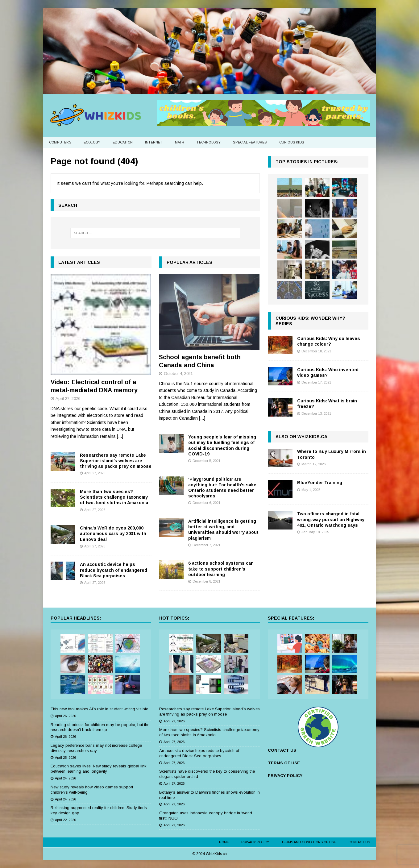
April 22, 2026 (65, 820)
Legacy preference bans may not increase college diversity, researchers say (96, 748)
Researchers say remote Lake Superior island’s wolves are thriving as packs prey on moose (116, 461)
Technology (209, 142)
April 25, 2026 (65, 758)
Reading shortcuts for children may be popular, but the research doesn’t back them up (100, 727)
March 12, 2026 (313, 464)
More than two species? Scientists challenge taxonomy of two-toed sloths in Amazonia (114, 497)
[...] (120, 436)
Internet (154, 142)
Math (180, 142)
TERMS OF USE (284, 763)
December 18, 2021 (316, 351)
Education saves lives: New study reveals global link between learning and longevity (99, 769)
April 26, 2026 (65, 716)
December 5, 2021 (206, 461)
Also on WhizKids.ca (301, 437)
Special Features (250, 142)
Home (224, 842)
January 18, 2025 (315, 532)
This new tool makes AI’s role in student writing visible (99, 709)
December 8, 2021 (206, 581)
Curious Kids (292, 142)
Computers (60, 142)
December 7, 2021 (206, 545)
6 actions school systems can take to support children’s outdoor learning (221, 569)
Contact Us (359, 842)
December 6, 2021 (206, 503)
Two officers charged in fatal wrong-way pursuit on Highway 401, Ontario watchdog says (331, 519)
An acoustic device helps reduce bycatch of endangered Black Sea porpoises (114, 570)
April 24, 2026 (65, 778)
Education (123, 142)
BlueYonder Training (320, 483)
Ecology (92, 142)
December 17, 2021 (316, 382)
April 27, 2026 (68, 399)
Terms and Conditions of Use (309, 842)
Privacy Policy (255, 842)
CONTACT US (282, 750)
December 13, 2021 (316, 413)
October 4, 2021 (178, 374)
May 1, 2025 (311, 490)
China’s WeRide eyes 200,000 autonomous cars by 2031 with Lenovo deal (113, 534)
